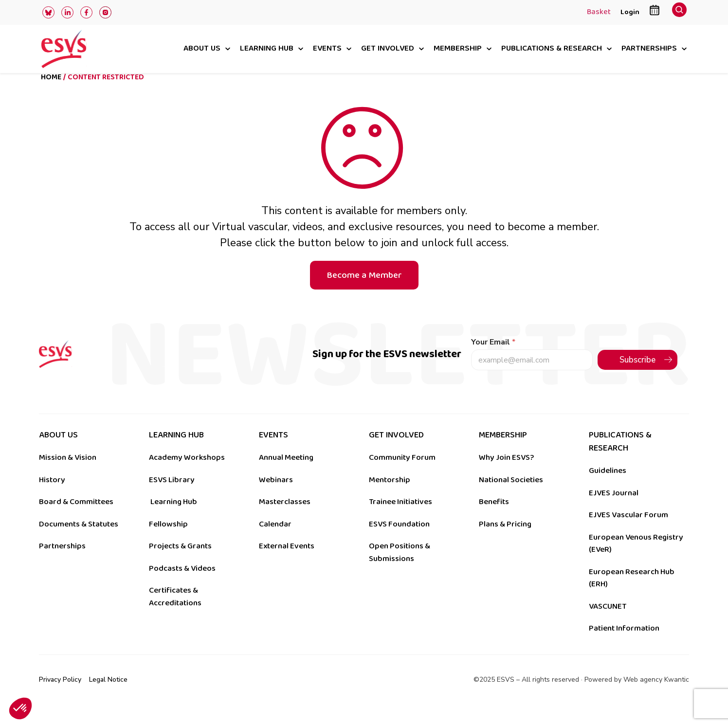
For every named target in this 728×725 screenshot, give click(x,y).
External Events (287, 562)
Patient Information (624, 644)
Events (327, 49)
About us (202, 49)
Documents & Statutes (79, 540)
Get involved (388, 49)
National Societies (511, 496)
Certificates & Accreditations (175, 613)
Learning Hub (174, 518)
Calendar (275, 540)
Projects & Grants (180, 562)
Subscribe (637, 376)
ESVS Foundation (399, 540)
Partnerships (649, 49)
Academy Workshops (187, 473)
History (52, 496)
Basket (599, 13)
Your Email (493, 358)
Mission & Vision (68, 473)
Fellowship (168, 540)
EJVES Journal (614, 509)
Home (51, 93)
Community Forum (402, 473)
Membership (458, 49)
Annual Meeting (286, 473)
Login (630, 12)
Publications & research (552, 49)
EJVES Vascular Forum (628, 531)
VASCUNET (608, 622)
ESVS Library (172, 496)
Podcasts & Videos (182, 584)
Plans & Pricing (505, 540)
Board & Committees (76, 518)
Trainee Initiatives (400, 518)
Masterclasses (285, 518)
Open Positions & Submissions (400, 568)
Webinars (276, 496)
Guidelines (608, 487)
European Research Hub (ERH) (632, 594)
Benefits (494, 518)
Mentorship (390, 496)
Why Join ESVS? (506, 473)
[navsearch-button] (679, 12)
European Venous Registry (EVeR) (636, 560)
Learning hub (267, 49)
